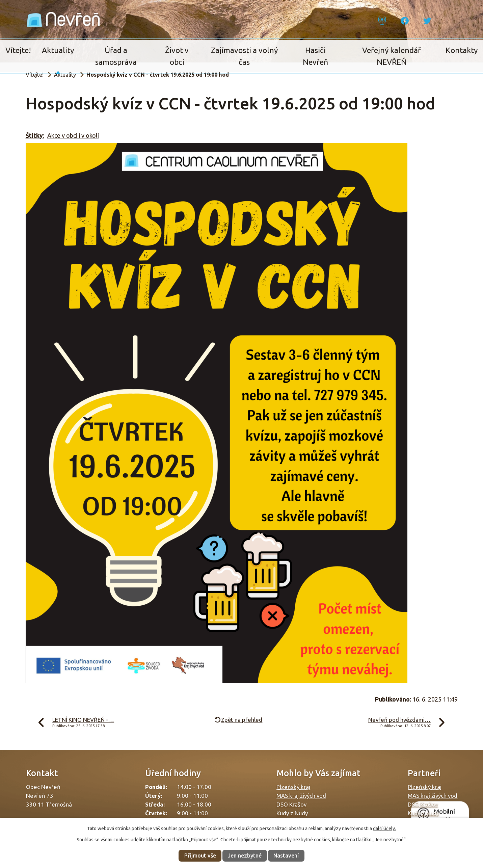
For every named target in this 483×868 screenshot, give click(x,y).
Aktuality (58, 50)
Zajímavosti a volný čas (244, 56)
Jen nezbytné (245, 856)
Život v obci (177, 56)
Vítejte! (18, 50)
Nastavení (286, 856)
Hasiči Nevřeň (315, 56)
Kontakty (462, 50)
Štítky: (35, 135)
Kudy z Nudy (292, 813)
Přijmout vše (200, 856)
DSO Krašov (291, 804)
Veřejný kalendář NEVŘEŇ (392, 56)
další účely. (384, 828)
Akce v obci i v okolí (73, 135)
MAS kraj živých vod (301, 796)
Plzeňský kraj (293, 787)
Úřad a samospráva (116, 56)
